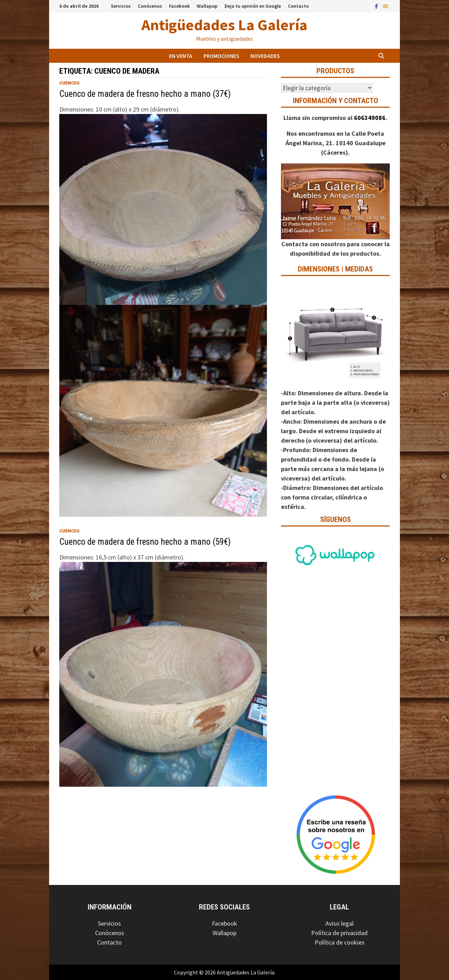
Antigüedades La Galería (224, 25)
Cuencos (69, 83)
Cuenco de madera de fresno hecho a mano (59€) (145, 542)
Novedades (265, 56)
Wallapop (207, 6)
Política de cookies (340, 942)
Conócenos (150, 6)
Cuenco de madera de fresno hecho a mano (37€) (145, 94)
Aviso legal (340, 923)
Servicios (121, 6)
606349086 (370, 118)
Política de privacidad (339, 933)
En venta (181, 56)
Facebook (179, 6)
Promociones (221, 56)
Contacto (298, 6)
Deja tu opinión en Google (253, 6)
